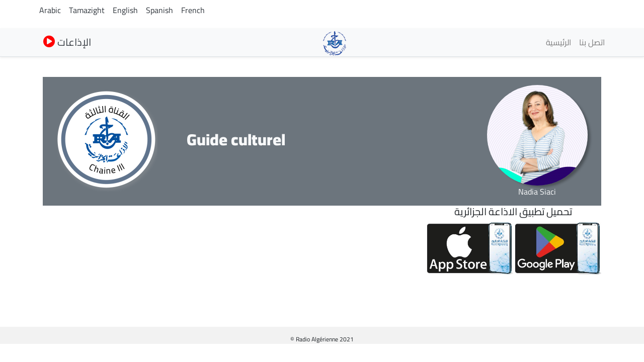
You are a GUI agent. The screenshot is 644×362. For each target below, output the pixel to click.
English (125, 10)
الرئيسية (558, 42)
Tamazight (87, 10)
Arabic (50, 10)
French (193, 10)
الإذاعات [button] (67, 42)
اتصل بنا (592, 42)
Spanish (159, 10)
